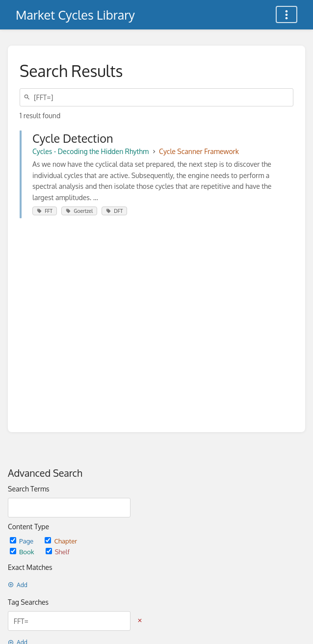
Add (18, 585)
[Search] (28, 97)
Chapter (61, 541)
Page (22, 541)
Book (23, 552)
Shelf (58, 552)
